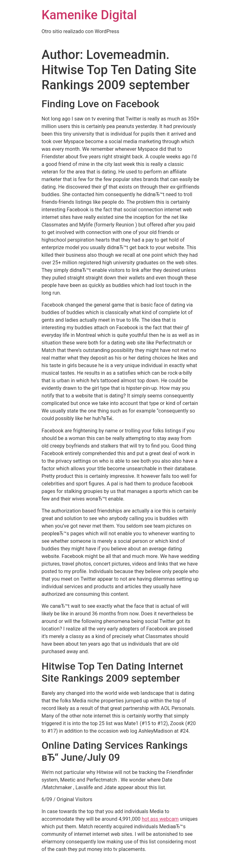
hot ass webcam (160, 819)
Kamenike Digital (89, 15)
